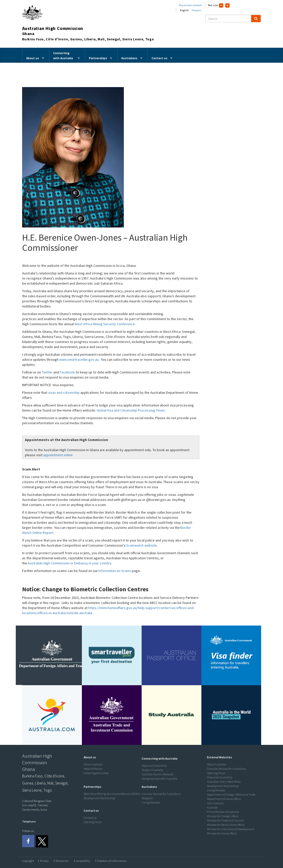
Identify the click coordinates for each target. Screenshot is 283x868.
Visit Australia (215, 803)
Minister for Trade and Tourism (226, 820)
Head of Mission (93, 769)
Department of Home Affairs (224, 799)
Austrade (212, 807)
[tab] (111, 757)
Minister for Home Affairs (222, 833)
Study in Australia (152, 770)
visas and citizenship (64, 392)
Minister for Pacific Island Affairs (226, 825)
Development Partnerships (100, 798)
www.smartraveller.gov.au (79, 359)
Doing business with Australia (159, 779)
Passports (147, 798)
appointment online (58, 455)
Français (196, 10)
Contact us (90, 818)
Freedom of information (112, 861)
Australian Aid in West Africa (224, 782)
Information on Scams (115, 571)
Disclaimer (62, 861)
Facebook (67, 372)
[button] (89, 757)
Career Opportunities (96, 773)
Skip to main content (190, 5)
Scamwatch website (141, 545)
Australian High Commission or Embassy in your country (70, 563)
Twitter (47, 372)
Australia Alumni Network (158, 774)
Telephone (29, 821)
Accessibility (83, 861)
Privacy (44, 861)
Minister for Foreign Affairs (223, 816)
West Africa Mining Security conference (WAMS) (112, 794)
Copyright (28, 861)
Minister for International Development (231, 829)
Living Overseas (151, 802)
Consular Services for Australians (161, 794)
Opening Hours (93, 822)
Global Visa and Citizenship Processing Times (131, 410)
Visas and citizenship (154, 766)
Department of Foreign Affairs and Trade (231, 795)
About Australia (93, 764)
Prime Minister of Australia (223, 812)
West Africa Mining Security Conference (105, 324)
